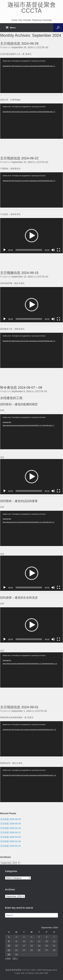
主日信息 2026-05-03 (10, 819)
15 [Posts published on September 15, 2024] (9, 946)
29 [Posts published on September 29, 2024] (9, 955)
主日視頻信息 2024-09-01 (19, 707)
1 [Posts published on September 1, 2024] (9, 937)
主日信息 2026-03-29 (10, 841)
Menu (11, 28)
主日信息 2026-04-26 (10, 824)
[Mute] (53, 250)
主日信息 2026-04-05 (10, 837)
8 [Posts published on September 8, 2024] (9, 941)
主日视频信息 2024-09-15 (19, 273)
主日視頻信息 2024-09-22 (19, 158)
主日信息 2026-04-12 (10, 832)
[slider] (29, 250)
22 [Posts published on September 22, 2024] (9, 950)
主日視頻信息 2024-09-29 (19, 43)
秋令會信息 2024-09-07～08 (21, 387)
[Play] (5, 250)
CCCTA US (42, 47)
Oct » (15, 958)
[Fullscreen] (58, 250)
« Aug (8, 958)
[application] (32, 75)
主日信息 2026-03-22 (10, 846)
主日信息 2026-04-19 (10, 828)
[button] (32, 236)
